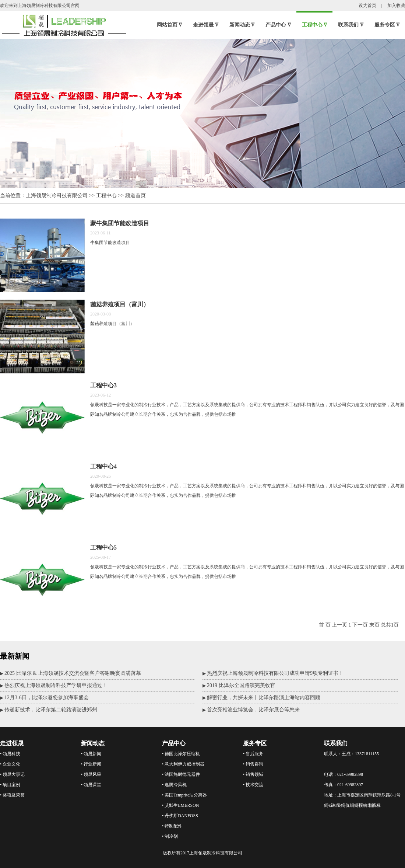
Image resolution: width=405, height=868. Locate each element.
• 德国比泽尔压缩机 (181, 754)
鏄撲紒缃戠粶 (367, 805)
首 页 (325, 625)
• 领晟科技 (10, 754)
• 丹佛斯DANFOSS (180, 816)
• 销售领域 (253, 774)
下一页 (360, 625)
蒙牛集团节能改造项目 (120, 223)
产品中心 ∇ (278, 25)
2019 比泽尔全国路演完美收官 (241, 685)
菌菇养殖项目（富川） (120, 304)
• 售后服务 (253, 754)
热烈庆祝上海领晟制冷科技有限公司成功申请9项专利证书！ (275, 673)
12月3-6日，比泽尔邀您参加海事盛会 (47, 698)
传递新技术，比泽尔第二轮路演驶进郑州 (51, 710)
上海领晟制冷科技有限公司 (57, 196)
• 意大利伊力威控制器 (183, 764)
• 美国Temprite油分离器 (184, 795)
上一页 (339, 625)
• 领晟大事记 (12, 774)
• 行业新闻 (91, 764)
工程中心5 (103, 548)
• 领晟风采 (91, 774)
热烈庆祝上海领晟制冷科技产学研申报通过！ (56, 685)
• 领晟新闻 (91, 754)
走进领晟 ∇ (206, 25)
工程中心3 (103, 385)
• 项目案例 (10, 785)
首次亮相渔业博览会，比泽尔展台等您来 (253, 710)
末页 (374, 625)
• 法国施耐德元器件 (181, 774)
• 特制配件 (172, 826)
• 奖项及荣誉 (12, 795)
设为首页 (367, 6)
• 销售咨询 (253, 764)
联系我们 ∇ (351, 25)
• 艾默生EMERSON (181, 805)
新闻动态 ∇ (242, 25)
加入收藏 (396, 6)
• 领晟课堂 (91, 785)
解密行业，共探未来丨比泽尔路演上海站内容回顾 (264, 698)
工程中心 (106, 196)
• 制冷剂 (170, 836)
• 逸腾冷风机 (174, 785)
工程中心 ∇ (315, 25)
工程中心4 (103, 466)
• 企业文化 (10, 764)
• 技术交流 (253, 785)
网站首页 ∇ (170, 25)
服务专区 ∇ (387, 25)
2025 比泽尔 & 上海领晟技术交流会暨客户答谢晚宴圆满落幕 (73, 673)
